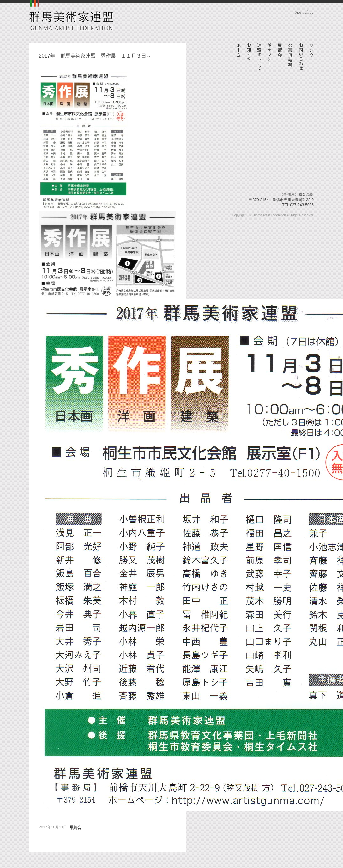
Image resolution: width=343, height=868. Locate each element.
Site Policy (304, 12)
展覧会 (75, 827)
